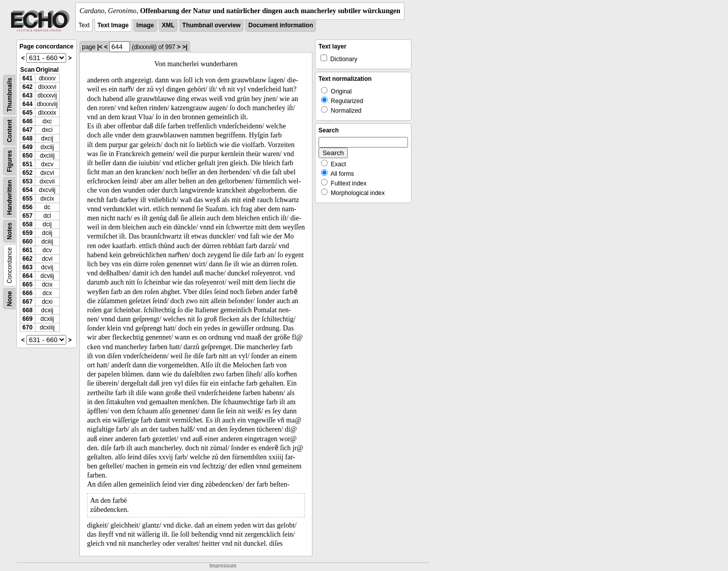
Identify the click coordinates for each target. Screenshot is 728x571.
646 (27, 121)
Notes (10, 231)
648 (27, 138)
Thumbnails (10, 95)
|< (100, 47)
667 (27, 302)
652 (27, 173)
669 (27, 319)
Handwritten (10, 197)
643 (27, 96)
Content (10, 131)
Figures (10, 161)
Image (145, 25)
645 (27, 113)
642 (27, 87)
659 (27, 233)
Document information (281, 25)
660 (27, 242)
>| (185, 47)
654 (27, 190)
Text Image (113, 25)
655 (27, 199)
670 (27, 327)
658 (27, 224)
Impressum (223, 566)
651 (27, 164)
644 (27, 104)
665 (27, 284)
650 (27, 156)
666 (27, 293)
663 (27, 267)
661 (27, 250)
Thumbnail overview (212, 25)
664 (27, 276)
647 (27, 130)
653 (27, 181)
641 (27, 78)
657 (27, 216)
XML (168, 25)
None (10, 299)
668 (27, 310)
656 (27, 207)
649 (27, 147)
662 (27, 259)
